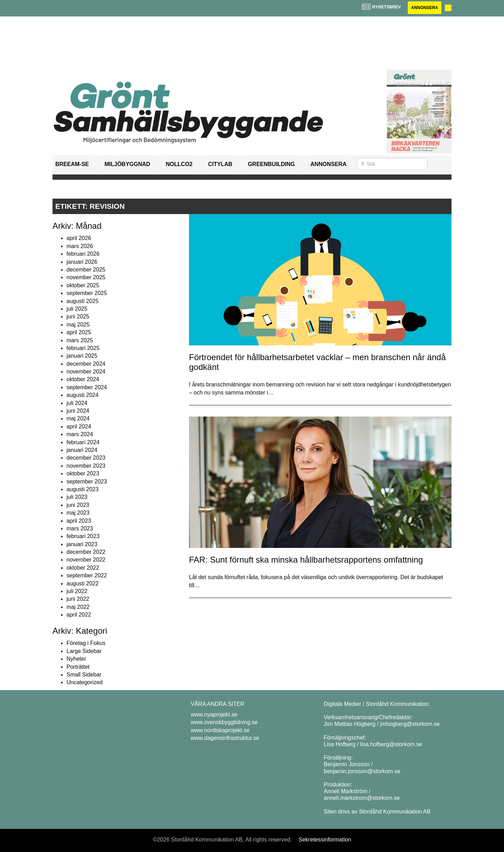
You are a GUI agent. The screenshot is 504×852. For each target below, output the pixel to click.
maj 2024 (78, 418)
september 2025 (87, 293)
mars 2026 (80, 246)
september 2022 (87, 575)
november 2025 (86, 277)
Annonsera (424, 8)
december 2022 (86, 552)
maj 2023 (78, 513)
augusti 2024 (83, 395)
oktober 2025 (83, 285)
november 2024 (86, 372)
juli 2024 (77, 403)
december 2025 (86, 270)
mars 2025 (80, 340)
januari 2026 (82, 262)
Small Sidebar (84, 675)
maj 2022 (78, 607)
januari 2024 (82, 450)
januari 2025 (82, 356)
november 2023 (86, 466)
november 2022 (86, 560)
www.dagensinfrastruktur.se (225, 738)
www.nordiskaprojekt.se (220, 730)
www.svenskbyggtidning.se (224, 722)
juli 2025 (77, 309)
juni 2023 (78, 505)
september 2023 (87, 482)
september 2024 (87, 387)
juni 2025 (78, 317)
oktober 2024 (83, 379)
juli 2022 (77, 591)
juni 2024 (78, 411)
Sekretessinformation (325, 840)
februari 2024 (83, 442)
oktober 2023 (83, 473)
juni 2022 (78, 599)
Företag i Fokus (86, 643)
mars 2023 (80, 528)
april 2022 (79, 615)
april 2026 (79, 238)
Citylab (220, 164)
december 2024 (86, 364)
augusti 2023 (83, 489)
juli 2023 (77, 497)
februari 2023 (83, 536)
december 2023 (86, 458)
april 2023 (79, 521)
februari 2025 (83, 348)
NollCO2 (179, 164)
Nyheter (76, 659)
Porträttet (78, 667)
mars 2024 (80, 434)
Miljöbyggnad (127, 164)
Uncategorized (85, 682)
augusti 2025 (83, 301)
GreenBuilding (271, 164)
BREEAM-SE (72, 164)
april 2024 (79, 427)
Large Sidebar (84, 651)
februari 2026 (83, 254)
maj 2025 (78, 325)
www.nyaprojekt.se (214, 714)
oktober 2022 (83, 568)
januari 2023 (82, 544)
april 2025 (79, 332)
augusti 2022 (83, 583)
